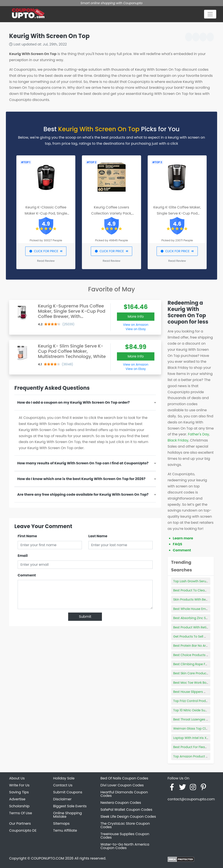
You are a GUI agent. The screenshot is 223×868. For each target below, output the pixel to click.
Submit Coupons (68, 792)
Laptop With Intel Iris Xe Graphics (198, 738)
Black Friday (178, 440)
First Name (27, 536)
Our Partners (20, 824)
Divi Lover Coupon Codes (122, 785)
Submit (85, 617)
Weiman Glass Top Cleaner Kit (196, 729)
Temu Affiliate (65, 830)
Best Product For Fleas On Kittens (198, 747)
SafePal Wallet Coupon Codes (126, 810)
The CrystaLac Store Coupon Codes (125, 825)
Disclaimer (62, 799)
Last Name (98, 536)
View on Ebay (136, 329)
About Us (17, 778)
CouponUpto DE (23, 830)
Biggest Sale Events (70, 806)
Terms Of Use (21, 813)
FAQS (178, 544)
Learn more (183, 538)
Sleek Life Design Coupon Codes (128, 817)
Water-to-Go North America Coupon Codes (125, 846)
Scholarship (19, 806)
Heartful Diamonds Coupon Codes (124, 794)
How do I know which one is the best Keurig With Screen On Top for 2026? (81, 479)
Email (23, 556)
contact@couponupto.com (191, 799)
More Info (136, 316)
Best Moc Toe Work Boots (192, 683)
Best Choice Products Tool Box (196, 655)
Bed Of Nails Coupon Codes (124, 778)
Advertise (17, 799)
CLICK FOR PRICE (46, 251)
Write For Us (19, 785)
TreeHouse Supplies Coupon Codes (125, 836)
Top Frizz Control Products (193, 701)
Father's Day (199, 434)
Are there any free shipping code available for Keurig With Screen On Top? (83, 494)
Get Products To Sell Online (194, 636)
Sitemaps (61, 824)
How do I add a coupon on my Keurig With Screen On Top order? (73, 402)
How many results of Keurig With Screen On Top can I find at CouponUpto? (83, 463)
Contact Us (63, 785)
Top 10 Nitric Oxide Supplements (198, 710)
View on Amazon (136, 325)
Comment (27, 575)
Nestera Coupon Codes (121, 803)
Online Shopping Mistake (68, 815)
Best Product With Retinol (192, 627)
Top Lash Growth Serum (191, 581)
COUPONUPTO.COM (47, 858)
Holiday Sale (64, 778)
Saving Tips (19, 792)
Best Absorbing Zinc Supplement (198, 618)
